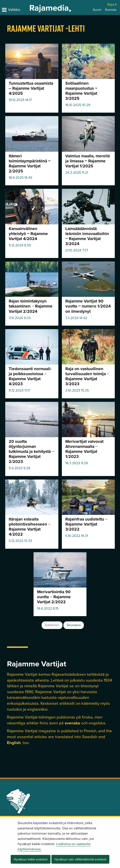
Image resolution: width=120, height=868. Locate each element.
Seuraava (74, 625)
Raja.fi (112, 5)
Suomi (97, 10)
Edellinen (52, 625)
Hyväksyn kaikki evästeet (31, 859)
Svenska (111, 10)
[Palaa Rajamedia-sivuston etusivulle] (39, 8)
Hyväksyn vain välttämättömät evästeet (80, 859)
